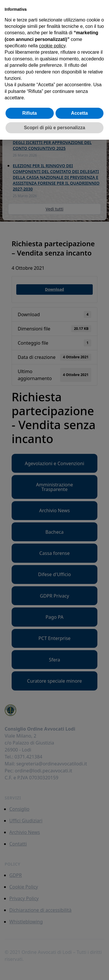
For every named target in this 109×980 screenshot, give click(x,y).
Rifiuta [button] (30, 113)
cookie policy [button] (52, 46)
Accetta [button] (79, 113)
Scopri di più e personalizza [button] (54, 128)
